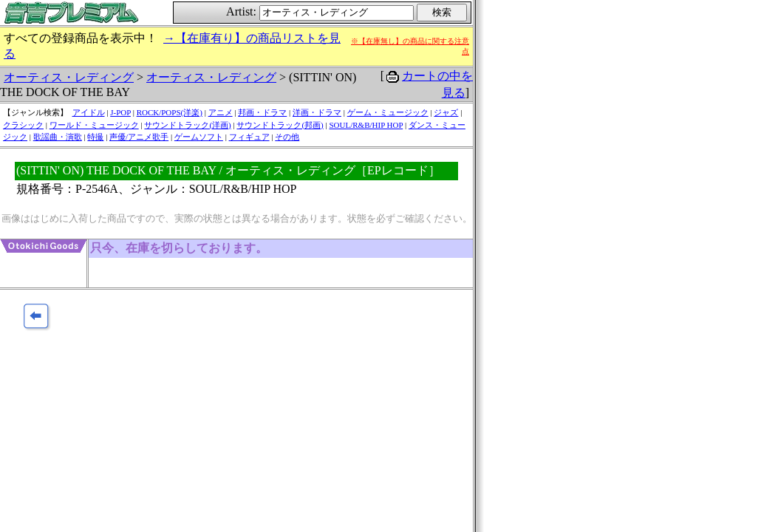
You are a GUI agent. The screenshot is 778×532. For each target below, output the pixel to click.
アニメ (221, 112)
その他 (287, 137)
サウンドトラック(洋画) (187, 125)
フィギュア (249, 137)
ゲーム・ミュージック (388, 112)
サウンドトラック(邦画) (280, 125)
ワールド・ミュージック (94, 125)
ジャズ (446, 112)
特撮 (95, 137)
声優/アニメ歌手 (139, 137)
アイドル (89, 112)
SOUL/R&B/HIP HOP (366, 125)
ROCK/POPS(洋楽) (170, 112)
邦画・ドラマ (262, 112)
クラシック (23, 125)
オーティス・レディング (69, 77)
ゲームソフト (199, 137)
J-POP (120, 112)
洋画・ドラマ (317, 112)
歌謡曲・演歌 (58, 137)
